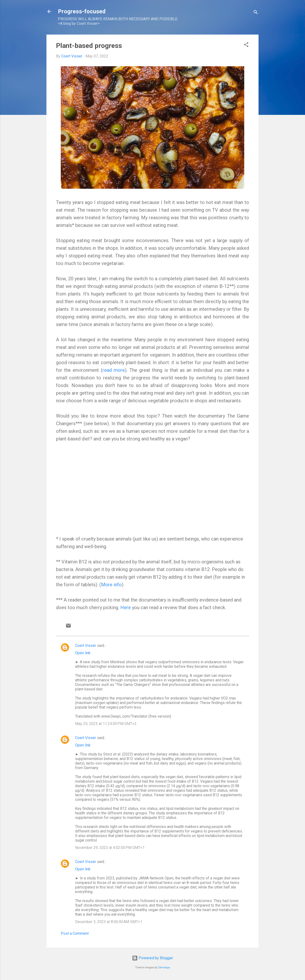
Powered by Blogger (152, 958)
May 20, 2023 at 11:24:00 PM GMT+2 (106, 724)
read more (114, 370)
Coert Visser (86, 646)
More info (111, 585)
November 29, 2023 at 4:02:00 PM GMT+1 (110, 848)
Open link (83, 653)
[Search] (256, 13)
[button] (246, 45)
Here (126, 607)
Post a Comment (75, 933)
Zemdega (164, 967)
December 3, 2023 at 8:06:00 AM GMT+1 (109, 922)
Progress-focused (82, 11)
